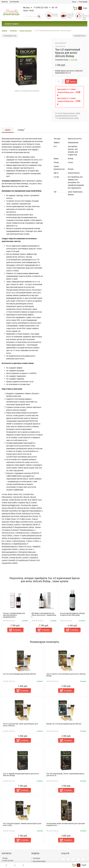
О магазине (36, 833)
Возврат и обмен (38, 854)
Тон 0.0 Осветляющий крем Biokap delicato (20, 649)
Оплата (35, 842)
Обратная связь (38, 851)
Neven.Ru (5, 2)
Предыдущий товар (10, 36)
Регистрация (83, 2)
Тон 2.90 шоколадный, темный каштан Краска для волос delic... (22, 800)
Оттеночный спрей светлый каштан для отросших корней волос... (66, 800)
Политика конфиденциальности (44, 857)
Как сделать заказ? (39, 836)
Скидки (35, 848)
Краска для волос (69, 113)
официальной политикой (70, 848)
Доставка (36, 839)
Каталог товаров (12, 24)
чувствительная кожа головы (69, 118)
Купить (73, 81)
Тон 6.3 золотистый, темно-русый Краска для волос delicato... (20, 700)
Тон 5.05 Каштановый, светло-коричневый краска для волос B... (65, 750)
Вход (74, 2)
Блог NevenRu (14, 2)
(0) (9, 657)
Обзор (8, 130)
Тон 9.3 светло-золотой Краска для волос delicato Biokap (66, 650)
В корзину (24, 666)
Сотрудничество (38, 845)
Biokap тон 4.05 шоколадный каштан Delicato (64, 699)
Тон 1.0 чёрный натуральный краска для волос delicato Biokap (21, 750)
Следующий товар (79, 36)
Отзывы (21, 130)
